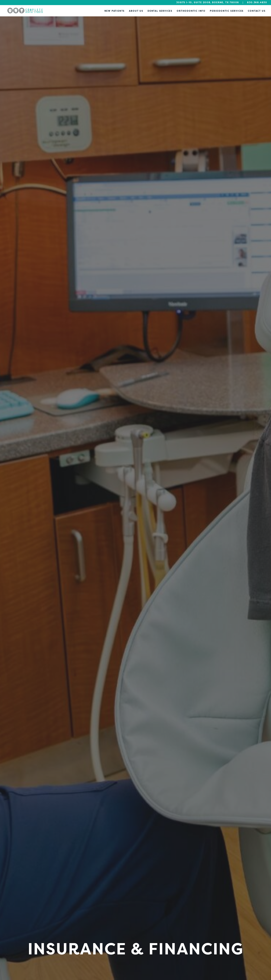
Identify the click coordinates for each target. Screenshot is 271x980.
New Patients (115, 11)
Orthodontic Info (191, 11)
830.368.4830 (257, 2)
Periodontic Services (227, 11)
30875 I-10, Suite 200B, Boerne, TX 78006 (208, 2)
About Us (136, 11)
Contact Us (257, 11)
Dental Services (160, 11)
